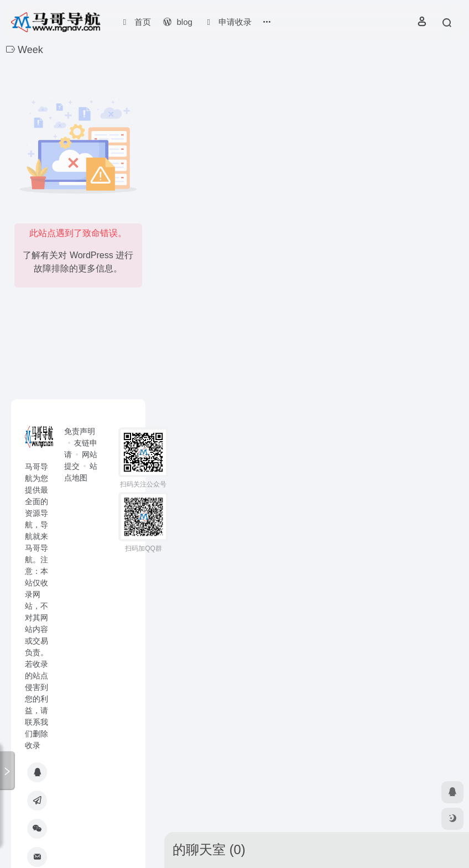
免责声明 (80, 431)
